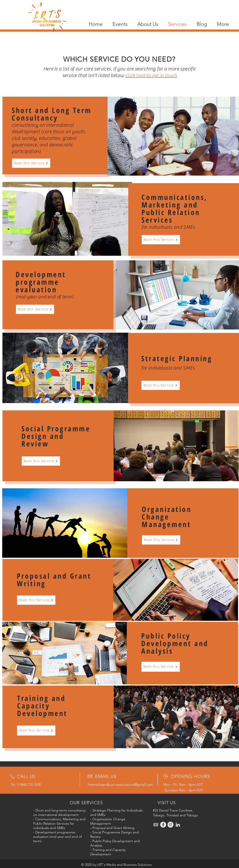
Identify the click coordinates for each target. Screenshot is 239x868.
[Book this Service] (31, 163)
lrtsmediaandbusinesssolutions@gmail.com (120, 784)
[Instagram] (170, 825)
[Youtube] (156, 825)
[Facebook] (163, 825)
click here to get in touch (151, 75)
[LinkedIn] (178, 825)
